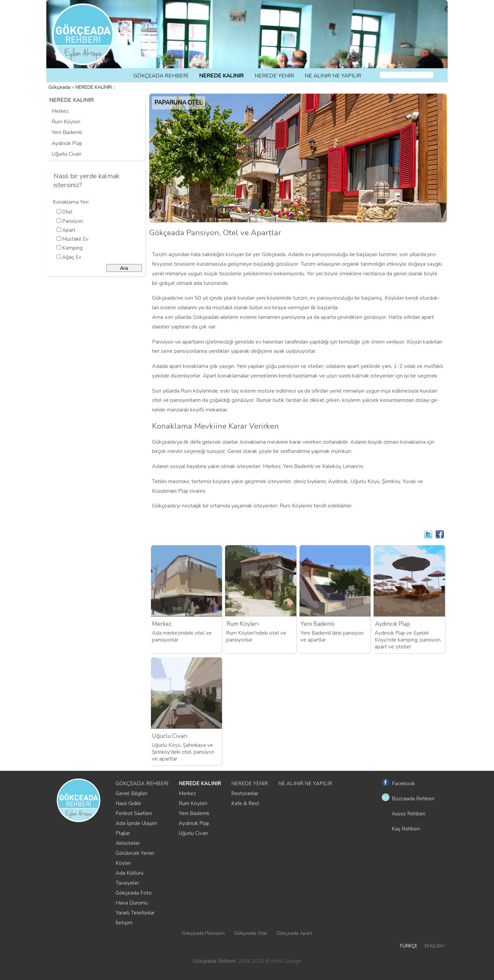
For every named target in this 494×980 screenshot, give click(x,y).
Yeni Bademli (67, 132)
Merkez (60, 111)
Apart (69, 230)
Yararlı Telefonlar (135, 913)
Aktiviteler (128, 843)
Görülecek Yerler (135, 853)
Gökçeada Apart (294, 933)
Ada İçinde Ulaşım (136, 823)
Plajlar (123, 833)
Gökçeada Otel (251, 933)
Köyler (123, 863)
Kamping (72, 248)
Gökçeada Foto (134, 893)
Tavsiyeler (127, 883)
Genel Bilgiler (132, 793)
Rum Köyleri (66, 122)
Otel (67, 212)
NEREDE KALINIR (221, 76)
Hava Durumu (132, 903)
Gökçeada (59, 87)
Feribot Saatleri (134, 813)
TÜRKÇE (408, 946)
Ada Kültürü (130, 873)
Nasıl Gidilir (128, 803)
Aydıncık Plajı (67, 143)
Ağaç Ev (72, 257)
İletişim (124, 923)
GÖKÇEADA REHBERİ (161, 76)
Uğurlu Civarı (66, 154)
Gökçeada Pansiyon (203, 933)
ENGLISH (434, 946)
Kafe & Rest (245, 803)
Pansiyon (73, 221)
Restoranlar (245, 793)
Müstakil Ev (75, 239)
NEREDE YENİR (274, 76)
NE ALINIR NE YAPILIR (333, 76)
